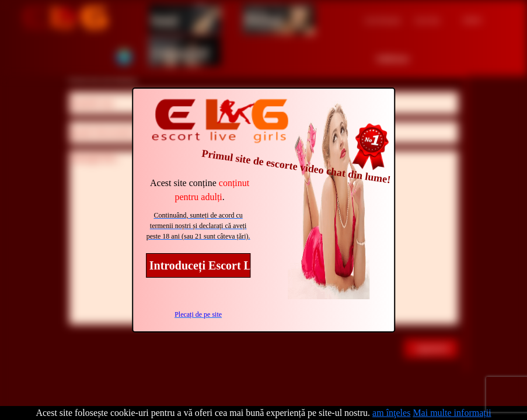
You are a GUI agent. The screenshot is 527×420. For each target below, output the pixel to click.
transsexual (180, 51)
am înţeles (391, 413)
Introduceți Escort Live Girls (200, 265)
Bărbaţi (264, 19)
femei (165, 19)
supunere (432, 348)
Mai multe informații (452, 413)
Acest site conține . (200, 190)
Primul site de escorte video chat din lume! (296, 167)
